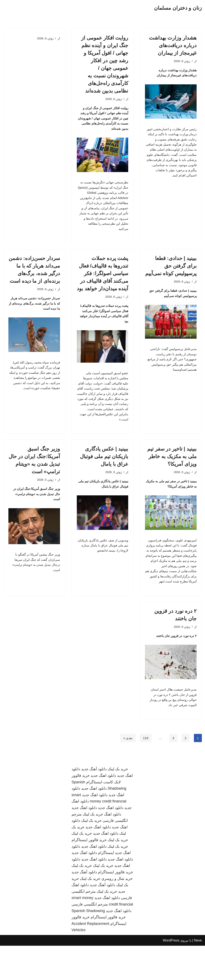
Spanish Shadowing (88, 945)
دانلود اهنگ (113, 849)
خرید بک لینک (118, 804)
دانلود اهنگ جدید (103, 810)
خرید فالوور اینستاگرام (89, 874)
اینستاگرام (106, 887)
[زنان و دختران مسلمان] (178, 8)
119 (145, 772)
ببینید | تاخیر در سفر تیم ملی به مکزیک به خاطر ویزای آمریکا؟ (172, 474)
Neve (198, 975)
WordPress (171, 975)
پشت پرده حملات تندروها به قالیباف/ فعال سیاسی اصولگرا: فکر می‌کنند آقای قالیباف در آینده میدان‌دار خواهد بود (102, 283)
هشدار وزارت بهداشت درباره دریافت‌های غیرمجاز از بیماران (173, 45)
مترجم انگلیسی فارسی (90, 939)
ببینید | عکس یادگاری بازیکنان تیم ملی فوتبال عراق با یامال (104, 474)
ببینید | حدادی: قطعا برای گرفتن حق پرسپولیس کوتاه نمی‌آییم (171, 275)
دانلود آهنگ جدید (94, 804)
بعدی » (127, 772)
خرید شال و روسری (117, 913)
